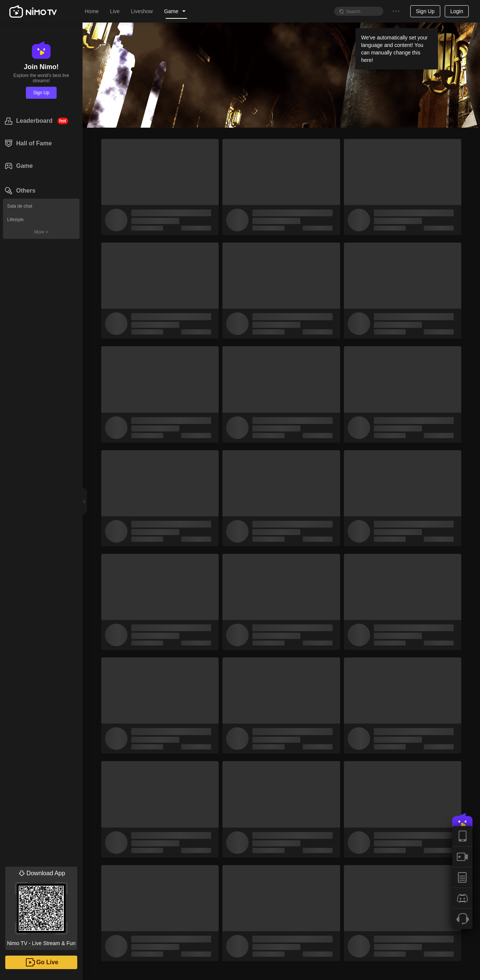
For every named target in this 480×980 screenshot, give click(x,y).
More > (41, 232)
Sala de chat (20, 206)
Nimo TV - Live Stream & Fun (41, 906)
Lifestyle (15, 220)
